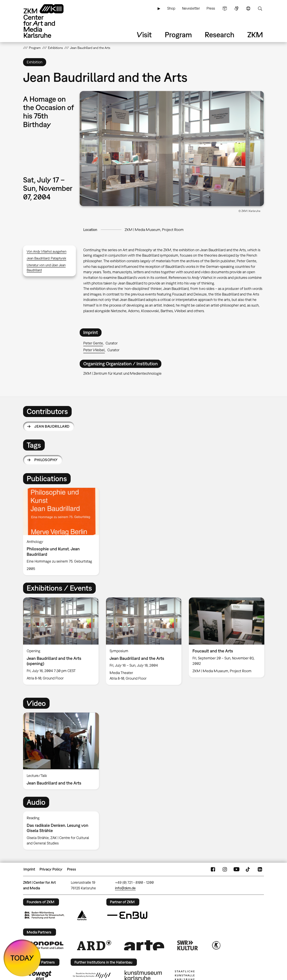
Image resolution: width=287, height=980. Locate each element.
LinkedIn (260, 869)
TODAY (22, 958)
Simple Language (225, 8)
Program (178, 35)
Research (220, 35)
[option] (63, 532)
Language (248, 8)
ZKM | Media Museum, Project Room (154, 230)
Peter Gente (93, 343)
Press (211, 8)
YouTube (236, 869)
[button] (172, 149)
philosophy (46, 460)
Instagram (225, 869)
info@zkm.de (125, 888)
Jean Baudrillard (52, 426)
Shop (171, 8)
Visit (144, 35)
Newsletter (191, 8)
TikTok (248, 869)
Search (260, 8)
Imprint (29, 869)
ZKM (255, 35)
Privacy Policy (51, 869)
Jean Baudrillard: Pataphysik (46, 258)
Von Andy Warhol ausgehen (47, 251)
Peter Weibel (94, 350)
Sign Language (236, 8)
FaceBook (213, 869)
